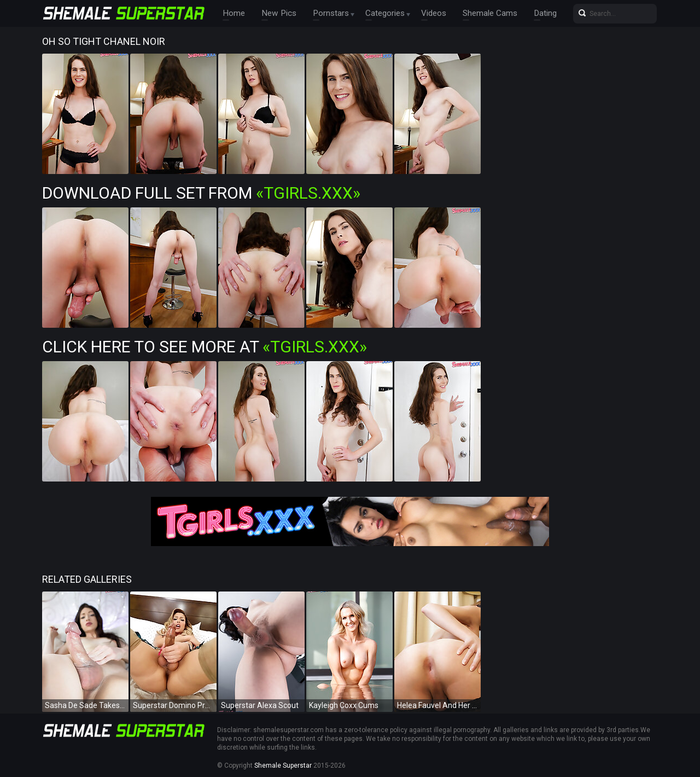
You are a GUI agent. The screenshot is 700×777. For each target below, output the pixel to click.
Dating (532, 14)
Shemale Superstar (283, 766)
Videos (424, 14)
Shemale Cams (478, 14)
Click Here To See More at (205, 347)
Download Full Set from (201, 193)
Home (233, 14)
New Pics (275, 14)
